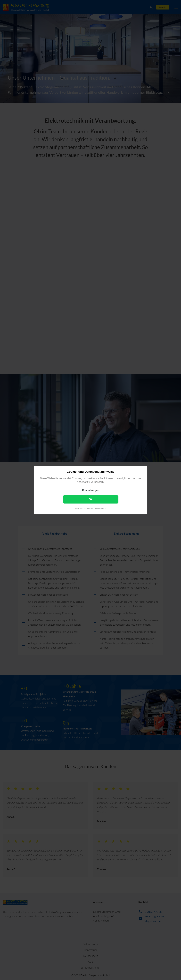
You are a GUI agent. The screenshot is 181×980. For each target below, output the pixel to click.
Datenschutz (101, 508)
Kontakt (78, 508)
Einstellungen (91, 490)
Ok (90, 499)
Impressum (88, 508)
